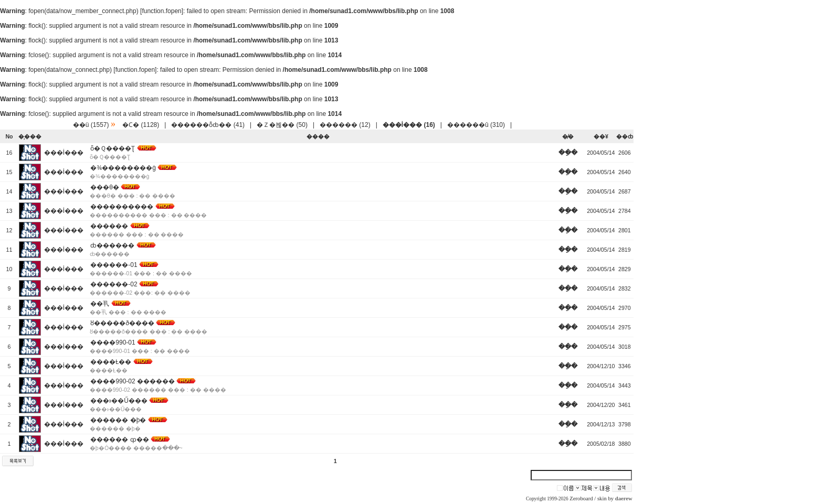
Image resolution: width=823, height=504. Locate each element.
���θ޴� (105, 187)
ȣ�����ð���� (122, 323)
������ (109, 226)
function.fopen (161, 11)
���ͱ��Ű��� (119, 401)
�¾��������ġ (123, 168)
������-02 (114, 284)
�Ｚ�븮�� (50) (282, 125)
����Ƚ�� (111, 362)
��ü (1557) (91, 125)
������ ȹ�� (119, 439)
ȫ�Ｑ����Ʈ (113, 148)
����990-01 (113, 342)
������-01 (114, 265)
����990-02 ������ (133, 381)
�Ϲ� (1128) (141, 125)
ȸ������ (112, 245)
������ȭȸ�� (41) (208, 125)
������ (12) (345, 125)
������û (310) (476, 125)
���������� (122, 207)
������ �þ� (118, 420)
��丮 (100, 304)
